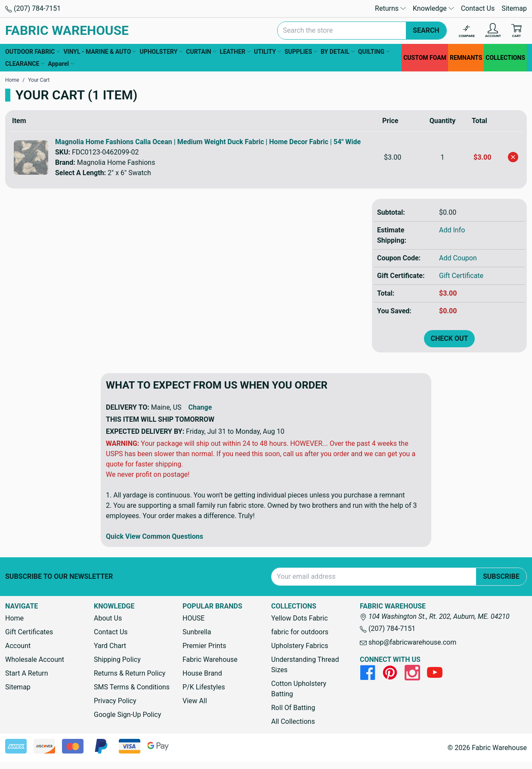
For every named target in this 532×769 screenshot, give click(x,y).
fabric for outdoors (300, 632)
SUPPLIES (301, 52)
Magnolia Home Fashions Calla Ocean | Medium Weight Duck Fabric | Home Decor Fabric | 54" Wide (208, 142)
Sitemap (514, 8)
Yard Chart (110, 646)
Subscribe (501, 576)
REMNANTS (466, 58)
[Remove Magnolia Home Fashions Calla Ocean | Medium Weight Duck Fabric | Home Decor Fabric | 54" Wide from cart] (513, 157)
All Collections (293, 721)
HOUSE (193, 618)
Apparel (61, 64)
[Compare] (467, 31)
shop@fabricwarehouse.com (408, 642)
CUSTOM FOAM (425, 58)
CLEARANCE (25, 64)
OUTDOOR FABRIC (32, 52)
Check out (450, 338)
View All (195, 701)
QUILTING (374, 52)
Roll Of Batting (293, 708)
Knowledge (433, 8)
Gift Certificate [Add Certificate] (461, 276)
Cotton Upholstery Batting (299, 689)
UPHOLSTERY (161, 52)
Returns (390, 8)
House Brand (202, 673)
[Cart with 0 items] (517, 31)
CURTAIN (201, 52)
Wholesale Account (35, 659)
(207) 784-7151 (33, 8)
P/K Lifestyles (204, 687)
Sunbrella (197, 632)
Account (18, 646)
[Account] (493, 31)
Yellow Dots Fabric (300, 618)
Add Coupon (458, 258)
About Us (108, 618)
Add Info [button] (452, 230)
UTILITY (268, 52)
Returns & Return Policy (130, 673)
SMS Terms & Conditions (132, 687)
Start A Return (27, 673)
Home (14, 618)
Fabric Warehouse (210, 659)
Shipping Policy (117, 659)
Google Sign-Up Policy (127, 715)
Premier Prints (204, 646)
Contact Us (478, 8)
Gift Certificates (29, 632)
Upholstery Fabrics (300, 646)
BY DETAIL (338, 52)
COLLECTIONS (505, 58)
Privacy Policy (115, 701)
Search (426, 30)
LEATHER (235, 52)
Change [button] (200, 407)
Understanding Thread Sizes (305, 665)
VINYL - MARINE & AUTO (100, 52)
